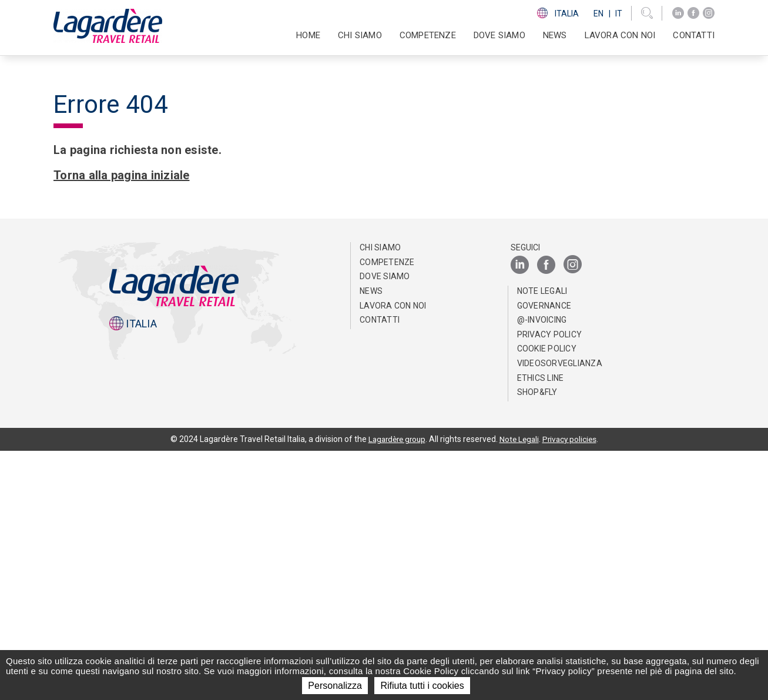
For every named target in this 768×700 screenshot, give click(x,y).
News (555, 35)
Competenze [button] (428, 35)
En (598, 14)
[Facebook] (693, 13)
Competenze (387, 511)
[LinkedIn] (678, 13)
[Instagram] (709, 13)
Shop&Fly (537, 641)
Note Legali (542, 540)
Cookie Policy (547, 598)
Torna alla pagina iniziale (122, 424)
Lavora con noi (393, 555)
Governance (544, 555)
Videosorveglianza (560, 612)
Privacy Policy (550, 584)
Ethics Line (541, 627)
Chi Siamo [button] (360, 35)
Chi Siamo (380, 497)
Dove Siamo (499, 35)
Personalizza (335, 686)
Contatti (694, 35)
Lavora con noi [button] (620, 35)
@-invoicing (542, 569)
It (619, 14)
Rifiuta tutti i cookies (422, 686)
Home (308, 35)
